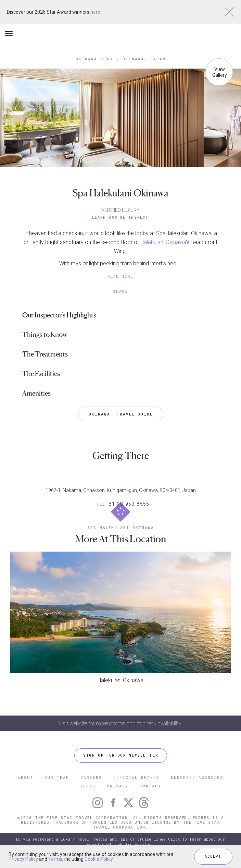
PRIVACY (118, 786)
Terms (55, 859)
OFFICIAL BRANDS (136, 777)
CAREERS (91, 777)
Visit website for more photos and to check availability (120, 724)
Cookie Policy (99, 859)
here (95, 12)
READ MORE (120, 276)
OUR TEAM (57, 777)
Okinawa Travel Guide (121, 414)
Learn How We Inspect (120, 218)
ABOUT (26, 777)
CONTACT (150, 786)
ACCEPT (213, 857)
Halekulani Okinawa (163, 242)
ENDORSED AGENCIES (197, 777)
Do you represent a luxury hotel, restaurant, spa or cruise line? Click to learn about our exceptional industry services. (120, 842)
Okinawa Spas (94, 59)
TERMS (88, 786)
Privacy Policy (23, 859)
